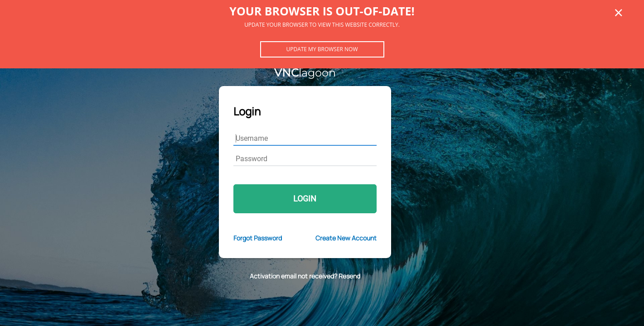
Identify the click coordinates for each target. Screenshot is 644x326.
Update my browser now (322, 49)
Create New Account (346, 238)
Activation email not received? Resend (305, 276)
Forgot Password (258, 238)
